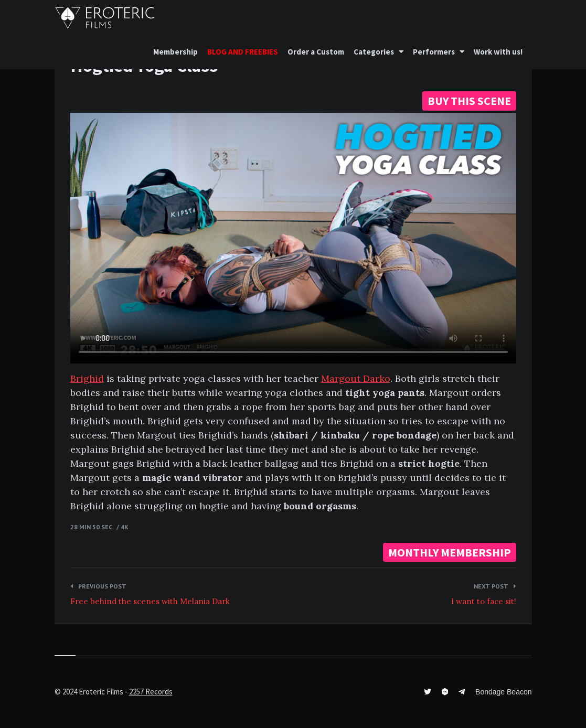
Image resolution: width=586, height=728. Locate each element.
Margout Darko (356, 378)
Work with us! (498, 52)
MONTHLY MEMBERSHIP (450, 552)
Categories (374, 52)
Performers (434, 52)
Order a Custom (316, 52)
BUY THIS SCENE (469, 101)
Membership (175, 52)
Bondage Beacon (503, 692)
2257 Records (151, 692)
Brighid (87, 378)
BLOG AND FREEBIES (243, 52)
